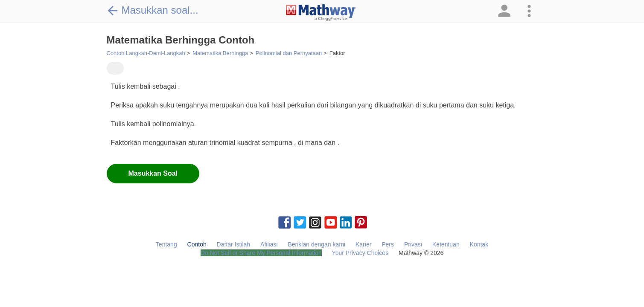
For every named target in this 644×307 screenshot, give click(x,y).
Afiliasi (269, 244)
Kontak (479, 244)
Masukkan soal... (153, 10)
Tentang (166, 244)
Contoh (197, 244)
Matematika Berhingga (220, 53)
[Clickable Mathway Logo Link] (321, 13)
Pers (388, 244)
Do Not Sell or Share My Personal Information (261, 253)
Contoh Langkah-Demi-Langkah (146, 53)
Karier (363, 244)
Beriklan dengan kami (316, 244)
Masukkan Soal (153, 173)
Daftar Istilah (234, 244)
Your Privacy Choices (360, 253)
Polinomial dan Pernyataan (289, 53)
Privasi (413, 244)
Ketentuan (446, 244)
